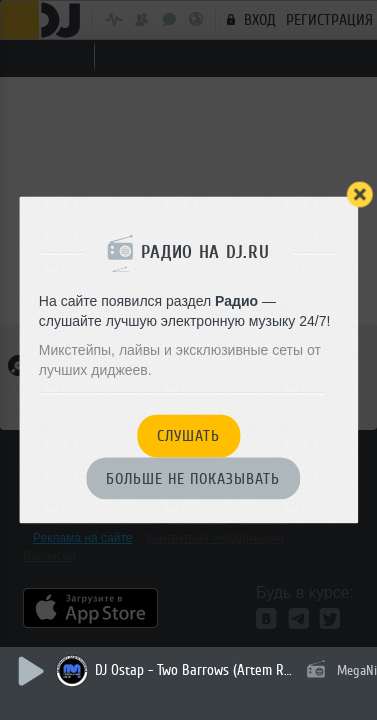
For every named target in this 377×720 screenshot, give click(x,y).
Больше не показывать (193, 479)
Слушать (188, 437)
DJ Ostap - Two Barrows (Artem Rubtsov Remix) (195, 670)
